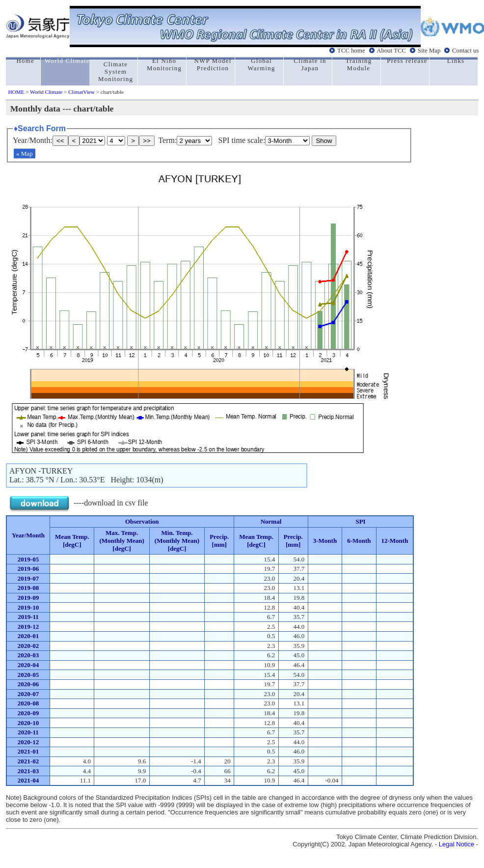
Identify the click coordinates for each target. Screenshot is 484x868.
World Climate (46, 92)
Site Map (429, 51)
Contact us (465, 51)
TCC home (351, 51)
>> (147, 141)
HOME (16, 92)
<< (60, 141)
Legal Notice (457, 844)
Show (324, 141)
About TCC (391, 51)
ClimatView (81, 92)
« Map (25, 154)
